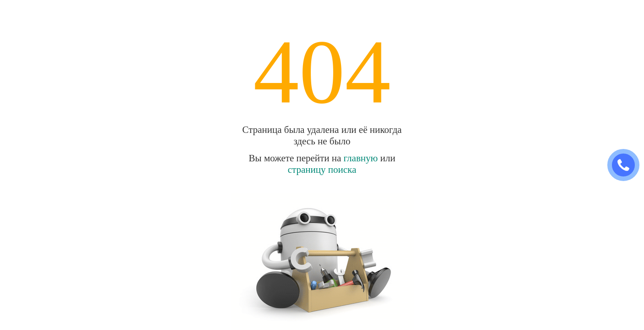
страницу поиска (322, 170)
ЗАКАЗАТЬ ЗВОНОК (627, 165)
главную (361, 158)
